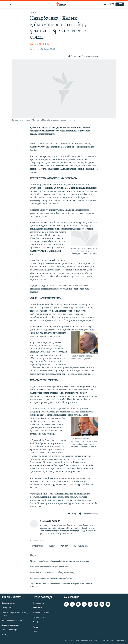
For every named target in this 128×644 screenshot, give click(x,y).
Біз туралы (6, 608)
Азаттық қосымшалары (12, 620)
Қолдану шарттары (10, 625)
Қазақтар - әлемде (41, 613)
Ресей (35, 622)
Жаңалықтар (38, 603)
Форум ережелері (9, 630)
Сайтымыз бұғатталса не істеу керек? (15, 614)
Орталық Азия (39, 617)
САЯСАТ (34, 13)
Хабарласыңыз (8, 603)
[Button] (72, 56)
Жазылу (5, 634)
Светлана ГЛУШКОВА (39, 44)
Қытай (36, 627)
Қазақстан (37, 608)
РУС (112, 4)
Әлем (35, 632)
